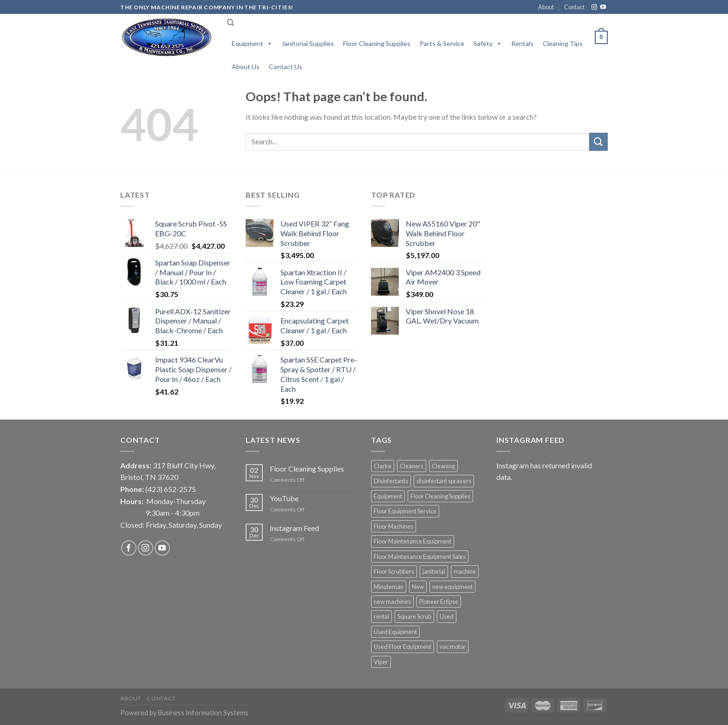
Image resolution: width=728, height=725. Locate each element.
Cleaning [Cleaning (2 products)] (443, 466)
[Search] (231, 23)
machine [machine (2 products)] (465, 571)
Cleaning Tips (563, 43)
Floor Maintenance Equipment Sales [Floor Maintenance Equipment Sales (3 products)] (420, 557)
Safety (488, 43)
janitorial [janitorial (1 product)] (434, 571)
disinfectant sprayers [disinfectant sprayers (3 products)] (444, 481)
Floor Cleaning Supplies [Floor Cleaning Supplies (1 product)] (440, 496)
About (546, 7)
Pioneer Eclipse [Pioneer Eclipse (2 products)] (439, 602)
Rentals (522, 43)
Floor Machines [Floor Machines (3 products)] (393, 526)
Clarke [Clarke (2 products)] (383, 466)
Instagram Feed (294, 528)
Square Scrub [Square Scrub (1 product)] (414, 616)
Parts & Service (442, 43)
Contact (574, 7)
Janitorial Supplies (308, 43)
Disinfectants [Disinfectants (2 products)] (391, 481)
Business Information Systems (203, 713)
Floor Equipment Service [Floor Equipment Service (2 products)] (405, 511)
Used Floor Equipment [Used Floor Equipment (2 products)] (403, 647)
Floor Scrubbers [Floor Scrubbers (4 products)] (394, 571)
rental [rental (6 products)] (381, 616)
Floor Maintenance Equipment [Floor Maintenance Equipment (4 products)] (413, 541)
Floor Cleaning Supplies (377, 43)
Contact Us (286, 67)
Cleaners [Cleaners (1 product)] (412, 466)
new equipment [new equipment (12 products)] (452, 587)
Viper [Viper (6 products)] (381, 662)
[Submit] (598, 142)
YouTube (284, 498)
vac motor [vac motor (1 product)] (453, 647)
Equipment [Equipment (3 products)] (388, 496)
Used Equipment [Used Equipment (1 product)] (395, 632)
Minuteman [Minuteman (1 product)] (389, 587)
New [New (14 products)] (418, 587)
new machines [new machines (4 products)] (392, 602)
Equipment (252, 43)
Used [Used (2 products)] (447, 616)
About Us (246, 67)
